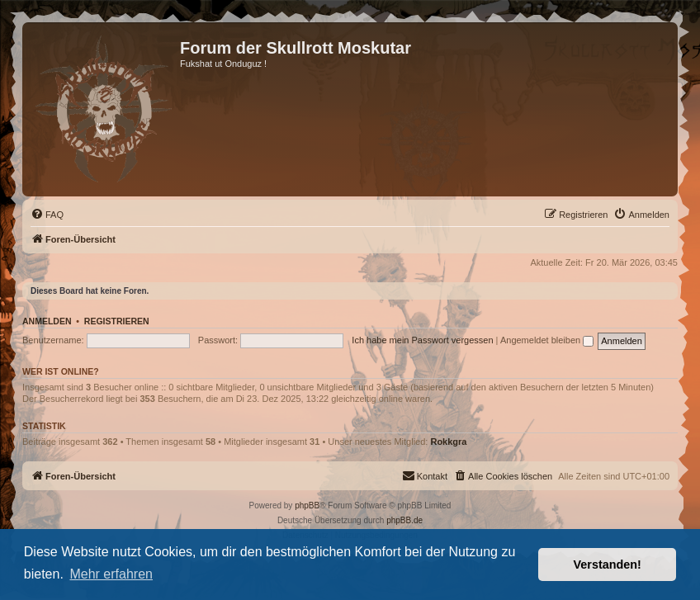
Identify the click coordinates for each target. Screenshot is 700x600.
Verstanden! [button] (608, 565)
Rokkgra (448, 442)
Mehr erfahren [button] (111, 574)
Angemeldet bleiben (547, 340)
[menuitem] (47, 215)
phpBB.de (404, 520)
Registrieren (117, 321)
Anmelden (47, 321)
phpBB (307, 506)
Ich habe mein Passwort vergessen (422, 340)
